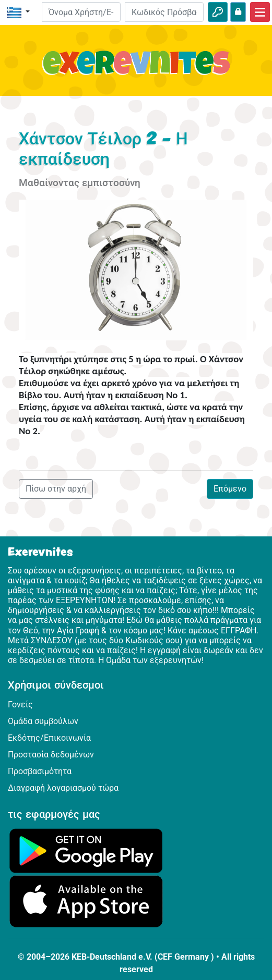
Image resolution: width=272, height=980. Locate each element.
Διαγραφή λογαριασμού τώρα (63, 788)
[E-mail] (81, 12)
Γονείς (20, 705)
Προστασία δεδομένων (51, 755)
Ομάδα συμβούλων (43, 721)
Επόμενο (230, 489)
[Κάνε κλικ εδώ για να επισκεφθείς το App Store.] (86, 901)
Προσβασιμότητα (40, 771)
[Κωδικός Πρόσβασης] (164, 12)
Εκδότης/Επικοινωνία (49, 738)
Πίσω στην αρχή (56, 489)
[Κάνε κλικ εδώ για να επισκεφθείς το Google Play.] (86, 850)
